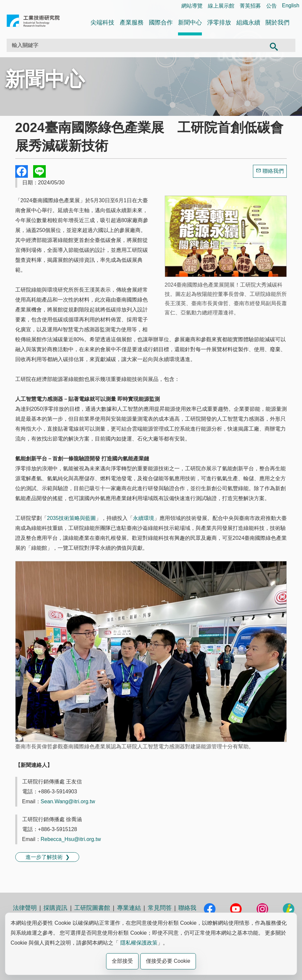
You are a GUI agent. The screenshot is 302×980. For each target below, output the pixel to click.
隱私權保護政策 (139, 943)
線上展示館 (221, 6)
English (291, 5)
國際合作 (161, 23)
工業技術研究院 (33, 22)
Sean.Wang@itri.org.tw (68, 801)
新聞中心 (190, 23)
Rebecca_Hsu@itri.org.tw (71, 839)
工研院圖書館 (92, 908)
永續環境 (144, 518)
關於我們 (277, 23)
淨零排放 (219, 23)
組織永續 (248, 23)
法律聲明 (25, 908)
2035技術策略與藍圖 (72, 518)
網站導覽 (192, 6)
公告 (272, 6)
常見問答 (160, 908)
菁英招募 (250, 6)
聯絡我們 (273, 171)
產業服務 (132, 23)
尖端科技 (102, 23)
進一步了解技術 (44, 857)
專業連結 (129, 908)
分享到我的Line (39, 171)
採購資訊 (55, 908)
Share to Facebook (22, 171)
